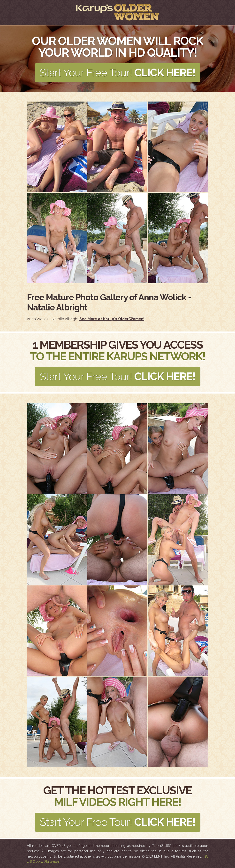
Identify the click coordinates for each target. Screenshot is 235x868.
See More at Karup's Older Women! (112, 319)
